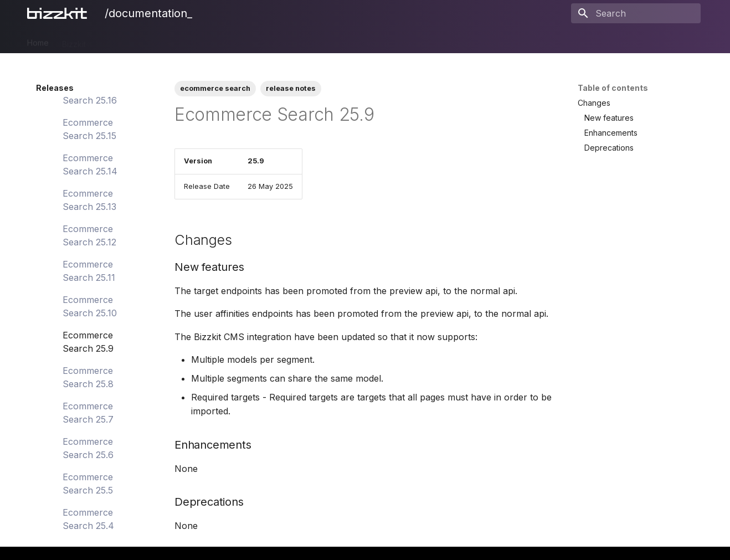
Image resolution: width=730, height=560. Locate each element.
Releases (380, 40)
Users (310, 40)
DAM (134, 40)
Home (38, 40)
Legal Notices (435, 40)
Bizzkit (74, 40)
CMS (165, 40)
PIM (106, 40)
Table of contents (613, 88)
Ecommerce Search (222, 40)
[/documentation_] (59, 13)
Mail (279, 40)
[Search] (636, 13)
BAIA (342, 40)
